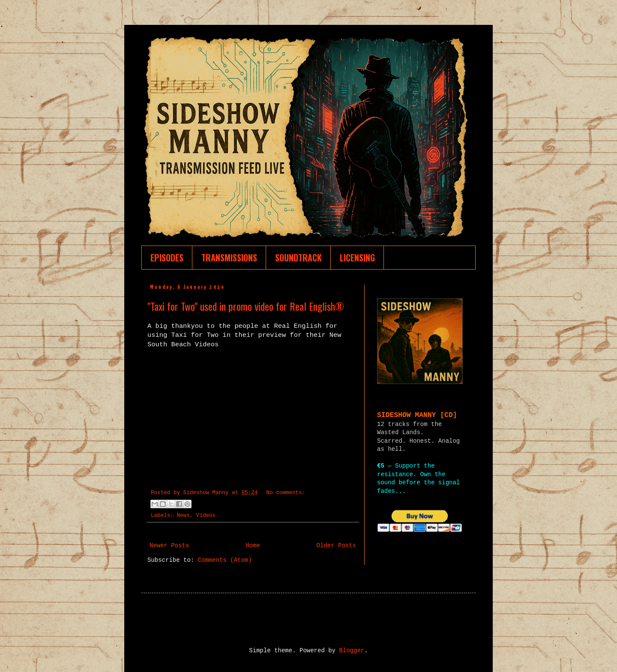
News (183, 516)
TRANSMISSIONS (229, 258)
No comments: (286, 493)
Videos (206, 516)
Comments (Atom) (225, 560)
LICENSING (357, 258)
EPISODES (167, 258)
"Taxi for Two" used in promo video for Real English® (246, 306)
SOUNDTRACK (298, 258)
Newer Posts (169, 546)
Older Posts (336, 546)
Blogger (352, 651)
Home (253, 546)
